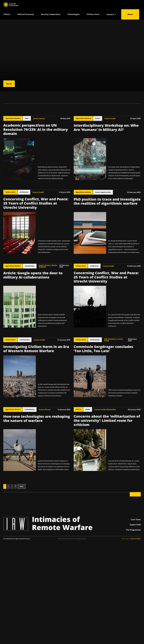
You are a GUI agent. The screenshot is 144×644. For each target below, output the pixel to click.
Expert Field (135, 525)
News (27, 118)
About (130, 14)
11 (16, 486)
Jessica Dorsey (39, 118)
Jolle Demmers (110, 339)
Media (88, 409)
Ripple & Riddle (136, 539)
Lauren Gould (110, 118)
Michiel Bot (111, 410)
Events (98, 118)
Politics (7, 14)
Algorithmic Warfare (13, 118)
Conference (24, 192)
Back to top (135, 494)
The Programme (133, 530)
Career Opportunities (103, 192)
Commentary (30, 266)
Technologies (73, 14)
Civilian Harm (93, 14)
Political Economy (26, 14)
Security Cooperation (51, 14)
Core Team (136, 519)
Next (22, 486)
